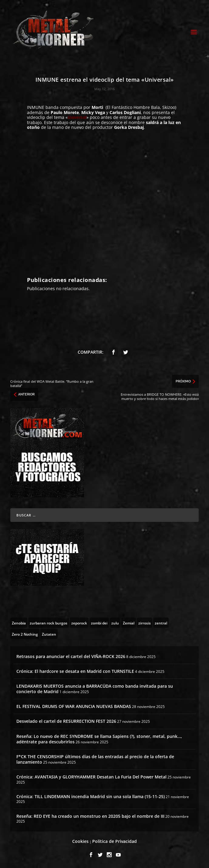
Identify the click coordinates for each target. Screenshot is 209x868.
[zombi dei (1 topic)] (99, 623)
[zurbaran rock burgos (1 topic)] (49, 623)
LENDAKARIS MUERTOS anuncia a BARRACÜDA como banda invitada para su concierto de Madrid (95, 689)
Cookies (80, 841)
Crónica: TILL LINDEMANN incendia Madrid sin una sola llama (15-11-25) (91, 796)
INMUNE (36, 107)
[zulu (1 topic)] (115, 623)
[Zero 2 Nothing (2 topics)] (25, 634)
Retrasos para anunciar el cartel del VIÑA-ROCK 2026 (71, 656)
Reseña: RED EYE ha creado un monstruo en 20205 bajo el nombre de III (90, 816)
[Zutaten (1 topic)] (49, 634)
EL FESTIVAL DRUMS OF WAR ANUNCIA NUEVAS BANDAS (74, 706)
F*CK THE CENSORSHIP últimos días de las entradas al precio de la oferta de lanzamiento (95, 759)
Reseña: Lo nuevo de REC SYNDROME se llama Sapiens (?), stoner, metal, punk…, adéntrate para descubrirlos (99, 739)
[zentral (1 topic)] (161, 623)
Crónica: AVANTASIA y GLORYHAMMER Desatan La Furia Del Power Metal (91, 777)
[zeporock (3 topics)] (79, 623)
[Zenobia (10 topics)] (19, 623)
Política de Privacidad (115, 841)
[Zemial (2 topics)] (129, 623)
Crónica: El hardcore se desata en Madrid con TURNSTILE (75, 671)
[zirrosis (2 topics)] (145, 623)
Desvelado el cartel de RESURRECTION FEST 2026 (66, 721)
